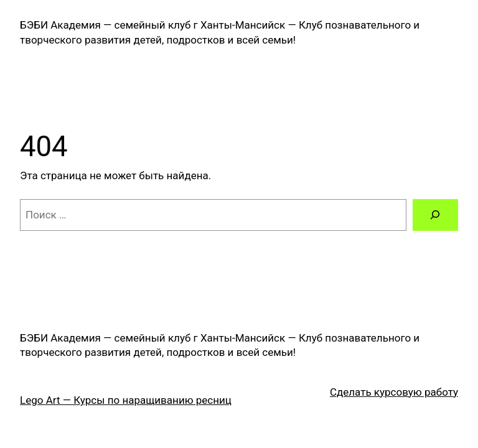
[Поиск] (435, 215)
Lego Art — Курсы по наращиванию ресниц (126, 400)
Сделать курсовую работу (394, 392)
